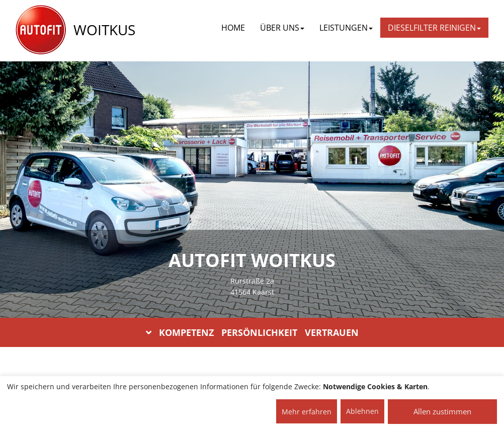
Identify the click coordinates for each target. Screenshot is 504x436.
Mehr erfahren (307, 412)
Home (233, 28)
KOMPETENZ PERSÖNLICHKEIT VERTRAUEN (252, 332)
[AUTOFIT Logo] (41, 30)
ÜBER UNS (282, 28)
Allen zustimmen (442, 411)
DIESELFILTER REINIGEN (434, 28)
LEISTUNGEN (346, 28)
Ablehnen (362, 411)
